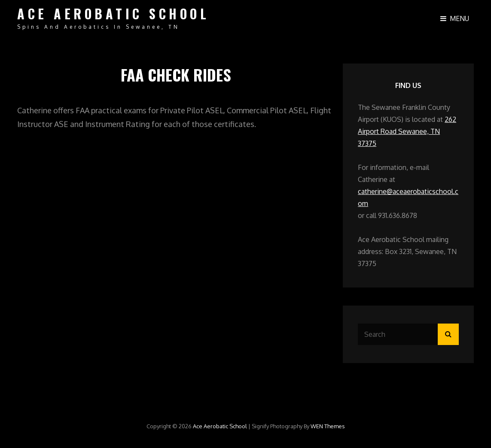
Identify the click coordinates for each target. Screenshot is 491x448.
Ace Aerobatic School (113, 14)
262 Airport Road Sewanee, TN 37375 (407, 131)
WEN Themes (328, 426)
